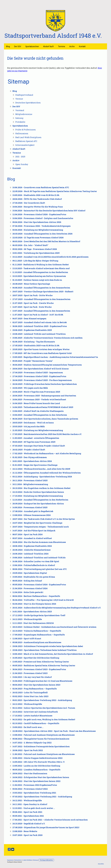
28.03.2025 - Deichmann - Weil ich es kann (33, 423)
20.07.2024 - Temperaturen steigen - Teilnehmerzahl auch (41, 527)
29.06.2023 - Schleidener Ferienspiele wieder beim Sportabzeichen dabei (48, 646)
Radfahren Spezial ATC (26, 141)
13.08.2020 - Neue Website (25, 831)
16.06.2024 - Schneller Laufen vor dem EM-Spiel (36, 561)
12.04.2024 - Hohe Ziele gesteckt (28, 592)
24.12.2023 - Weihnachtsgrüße (27, 619)
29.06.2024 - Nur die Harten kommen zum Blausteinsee (39, 542)
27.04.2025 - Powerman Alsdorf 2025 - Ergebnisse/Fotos (39, 376)
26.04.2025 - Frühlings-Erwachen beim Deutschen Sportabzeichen (45, 384)
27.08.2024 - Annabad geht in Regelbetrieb (33, 511)
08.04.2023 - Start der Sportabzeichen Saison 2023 (36, 685)
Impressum (10, 860)
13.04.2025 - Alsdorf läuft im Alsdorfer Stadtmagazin (38, 411)
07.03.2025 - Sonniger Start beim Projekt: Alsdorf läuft (39, 446)
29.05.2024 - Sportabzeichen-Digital (30, 573)
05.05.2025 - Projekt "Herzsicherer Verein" (33, 361)
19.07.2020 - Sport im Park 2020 (27, 835)
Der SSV (18, 46)
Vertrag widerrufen (46, 860)
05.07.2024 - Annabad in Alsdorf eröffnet (32, 538)
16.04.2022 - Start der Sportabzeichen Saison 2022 (36, 781)
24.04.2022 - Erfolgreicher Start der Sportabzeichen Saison (41, 777)
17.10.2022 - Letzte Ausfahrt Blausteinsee (32, 716)
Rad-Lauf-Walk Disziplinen (28, 137)
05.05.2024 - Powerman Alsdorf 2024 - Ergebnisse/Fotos (39, 585)
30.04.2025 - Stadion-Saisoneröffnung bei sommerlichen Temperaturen (47, 365)
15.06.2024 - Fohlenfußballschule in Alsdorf (34, 565)
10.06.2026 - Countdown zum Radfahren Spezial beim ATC (41, 187)
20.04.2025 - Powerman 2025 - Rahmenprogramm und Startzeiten (44, 396)
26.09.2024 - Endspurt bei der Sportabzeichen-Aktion (38, 504)
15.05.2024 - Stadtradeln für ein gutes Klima (34, 577)
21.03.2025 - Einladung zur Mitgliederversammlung (38, 430)
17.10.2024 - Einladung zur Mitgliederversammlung (38, 496)
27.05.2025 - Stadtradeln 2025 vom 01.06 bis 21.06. (36, 345)
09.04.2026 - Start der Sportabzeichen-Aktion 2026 (37, 222)
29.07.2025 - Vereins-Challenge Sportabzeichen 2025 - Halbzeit (43, 292)
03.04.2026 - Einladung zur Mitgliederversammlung (38, 230)
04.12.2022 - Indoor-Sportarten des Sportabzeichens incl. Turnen (44, 708)
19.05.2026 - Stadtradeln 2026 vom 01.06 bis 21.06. (36, 195)
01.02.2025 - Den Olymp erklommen (30, 457)
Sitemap (35, 860)
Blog (8, 46)
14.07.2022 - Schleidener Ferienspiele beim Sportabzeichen (41, 746)
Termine (62, 46)
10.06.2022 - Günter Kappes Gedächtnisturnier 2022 (37, 758)
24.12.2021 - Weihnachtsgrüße (27, 800)
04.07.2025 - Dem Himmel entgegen (29, 318)
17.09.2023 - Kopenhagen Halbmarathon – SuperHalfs (39, 635)
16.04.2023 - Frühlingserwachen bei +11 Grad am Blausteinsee (42, 681)
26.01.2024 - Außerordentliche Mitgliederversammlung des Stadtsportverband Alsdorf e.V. (57, 608)
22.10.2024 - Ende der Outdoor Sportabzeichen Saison (38, 492)
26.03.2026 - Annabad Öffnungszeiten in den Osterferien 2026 (42, 234)
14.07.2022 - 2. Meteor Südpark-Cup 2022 (32, 743)
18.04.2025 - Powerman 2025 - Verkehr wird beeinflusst (39, 399)
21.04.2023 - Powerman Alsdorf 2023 (30, 673)
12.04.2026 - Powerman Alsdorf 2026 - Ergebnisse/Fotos (39, 214)
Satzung (19, 118)
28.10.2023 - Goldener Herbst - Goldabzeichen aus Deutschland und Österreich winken (54, 627)
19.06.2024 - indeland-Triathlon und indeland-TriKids (39, 558)
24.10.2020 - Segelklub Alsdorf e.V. (29, 824)
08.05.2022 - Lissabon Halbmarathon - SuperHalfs (36, 770)
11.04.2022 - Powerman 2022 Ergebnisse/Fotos (35, 785)
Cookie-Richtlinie (27, 860)
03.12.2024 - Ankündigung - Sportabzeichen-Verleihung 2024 (42, 477)
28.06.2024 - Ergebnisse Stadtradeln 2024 (32, 546)
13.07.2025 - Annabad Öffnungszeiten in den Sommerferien (41, 311)
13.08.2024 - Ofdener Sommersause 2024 (32, 515)
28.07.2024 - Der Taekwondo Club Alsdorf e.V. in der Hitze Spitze (44, 519)
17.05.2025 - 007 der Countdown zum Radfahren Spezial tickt (42, 353)
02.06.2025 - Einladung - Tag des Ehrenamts (34, 342)
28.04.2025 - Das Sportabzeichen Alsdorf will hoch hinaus (41, 369)
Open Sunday (22, 164)
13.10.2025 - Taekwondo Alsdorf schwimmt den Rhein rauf (41, 268)
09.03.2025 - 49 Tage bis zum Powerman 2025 (34, 442)
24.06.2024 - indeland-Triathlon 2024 (30, 554)
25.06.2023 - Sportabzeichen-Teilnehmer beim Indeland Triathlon (45, 650)
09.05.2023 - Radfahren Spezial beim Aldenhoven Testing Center (44, 665)
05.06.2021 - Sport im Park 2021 (27, 812)
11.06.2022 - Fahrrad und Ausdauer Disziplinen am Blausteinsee (44, 754)
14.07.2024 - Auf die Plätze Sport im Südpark (34, 531)
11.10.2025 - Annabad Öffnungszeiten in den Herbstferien (40, 272)
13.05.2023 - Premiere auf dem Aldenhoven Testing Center (41, 662)
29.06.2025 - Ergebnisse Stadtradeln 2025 (32, 330)
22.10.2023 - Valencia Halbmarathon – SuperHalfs (37, 631)
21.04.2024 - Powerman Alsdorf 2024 (30, 588)
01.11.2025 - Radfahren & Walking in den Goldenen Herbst (41, 265)
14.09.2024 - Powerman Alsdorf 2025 (30, 507)
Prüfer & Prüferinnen (26, 130)
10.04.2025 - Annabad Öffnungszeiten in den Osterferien (40, 415)
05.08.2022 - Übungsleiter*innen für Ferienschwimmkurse (41, 739)
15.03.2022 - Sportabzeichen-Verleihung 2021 (34, 793)
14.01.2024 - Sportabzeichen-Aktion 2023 (32, 612)
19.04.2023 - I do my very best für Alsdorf (32, 677)
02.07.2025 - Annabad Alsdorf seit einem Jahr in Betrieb (40, 322)
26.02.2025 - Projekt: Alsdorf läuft (29, 450)
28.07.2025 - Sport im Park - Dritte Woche (32, 295)
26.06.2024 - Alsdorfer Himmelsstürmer (32, 550)
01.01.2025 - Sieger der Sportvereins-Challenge (35, 465)
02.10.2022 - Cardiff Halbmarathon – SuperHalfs (36, 723)
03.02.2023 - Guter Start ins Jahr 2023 (30, 696)
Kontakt (82, 46)
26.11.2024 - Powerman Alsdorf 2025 (30, 480)
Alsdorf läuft (48, 46)
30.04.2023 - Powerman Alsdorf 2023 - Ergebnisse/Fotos (39, 669)
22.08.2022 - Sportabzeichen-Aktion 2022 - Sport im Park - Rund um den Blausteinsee (54, 731)
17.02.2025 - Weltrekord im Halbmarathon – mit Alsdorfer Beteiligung (47, 453)
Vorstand (20, 110)
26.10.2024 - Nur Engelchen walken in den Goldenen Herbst (41, 488)
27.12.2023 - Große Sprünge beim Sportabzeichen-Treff (39, 615)
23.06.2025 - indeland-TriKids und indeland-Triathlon (39, 334)
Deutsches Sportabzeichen (28, 103)
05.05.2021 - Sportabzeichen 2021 (28, 816)
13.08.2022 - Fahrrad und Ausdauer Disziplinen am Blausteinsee (44, 735)
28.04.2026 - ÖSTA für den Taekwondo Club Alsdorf (37, 199)
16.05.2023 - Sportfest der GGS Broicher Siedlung (36, 658)
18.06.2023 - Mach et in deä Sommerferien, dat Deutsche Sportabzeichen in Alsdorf (53, 654)
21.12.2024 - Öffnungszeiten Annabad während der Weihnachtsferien (47, 473)
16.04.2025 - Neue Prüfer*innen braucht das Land (36, 403)
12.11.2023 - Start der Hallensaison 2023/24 (33, 623)
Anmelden (101, 864)
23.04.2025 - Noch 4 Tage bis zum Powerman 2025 (36, 392)
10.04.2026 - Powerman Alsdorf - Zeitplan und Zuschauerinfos (43, 218)
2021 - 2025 (20, 157)
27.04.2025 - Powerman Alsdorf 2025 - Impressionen (38, 372)
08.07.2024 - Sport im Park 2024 (27, 534)
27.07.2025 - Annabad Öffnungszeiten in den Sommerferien (41, 299)
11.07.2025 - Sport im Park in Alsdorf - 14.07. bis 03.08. (38, 315)
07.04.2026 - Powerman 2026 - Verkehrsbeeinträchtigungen (42, 226)
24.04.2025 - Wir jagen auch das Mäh (30, 388)
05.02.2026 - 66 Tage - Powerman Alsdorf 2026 (35, 249)
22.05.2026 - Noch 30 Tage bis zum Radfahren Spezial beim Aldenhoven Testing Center (55, 191)
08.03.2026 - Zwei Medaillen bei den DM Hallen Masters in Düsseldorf (46, 241)
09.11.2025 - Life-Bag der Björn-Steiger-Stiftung (35, 261)
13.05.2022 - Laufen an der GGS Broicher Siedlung (36, 766)
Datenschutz (18, 860)
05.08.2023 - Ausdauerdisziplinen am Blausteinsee (37, 642)
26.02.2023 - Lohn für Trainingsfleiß (30, 692)
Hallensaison (22, 133)
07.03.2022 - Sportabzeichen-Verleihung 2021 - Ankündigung (42, 797)
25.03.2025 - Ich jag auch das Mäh (29, 426)
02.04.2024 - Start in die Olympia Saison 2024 (34, 604)
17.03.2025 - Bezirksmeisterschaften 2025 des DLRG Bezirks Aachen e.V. (47, 434)
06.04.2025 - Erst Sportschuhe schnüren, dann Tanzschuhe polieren (45, 419)
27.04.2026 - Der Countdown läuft (29, 203)
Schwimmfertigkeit (25, 145)
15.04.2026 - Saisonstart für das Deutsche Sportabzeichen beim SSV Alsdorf (49, 211)
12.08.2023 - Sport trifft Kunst (27, 638)
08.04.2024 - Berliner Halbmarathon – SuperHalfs (36, 596)
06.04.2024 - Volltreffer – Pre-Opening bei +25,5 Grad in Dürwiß (43, 600)
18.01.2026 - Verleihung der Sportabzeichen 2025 (36, 253)
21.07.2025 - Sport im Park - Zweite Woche (33, 303)
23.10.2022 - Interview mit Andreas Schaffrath (35, 712)
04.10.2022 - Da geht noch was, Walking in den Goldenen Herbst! (44, 719)
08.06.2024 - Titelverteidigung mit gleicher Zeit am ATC (40, 569)
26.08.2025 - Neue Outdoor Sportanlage (31, 284)
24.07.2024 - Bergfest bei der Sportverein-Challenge (37, 523)
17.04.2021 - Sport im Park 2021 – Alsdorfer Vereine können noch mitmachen (50, 820)
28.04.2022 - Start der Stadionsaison (30, 773)
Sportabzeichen (32, 46)
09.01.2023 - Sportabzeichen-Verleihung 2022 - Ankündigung (42, 700)
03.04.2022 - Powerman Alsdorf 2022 (30, 789)
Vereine (19, 99)
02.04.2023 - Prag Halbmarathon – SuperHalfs (35, 689)
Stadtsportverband (24, 95)
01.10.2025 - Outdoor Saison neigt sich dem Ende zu (37, 280)
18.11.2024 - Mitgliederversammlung (30, 484)
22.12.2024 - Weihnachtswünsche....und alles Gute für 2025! (41, 469)
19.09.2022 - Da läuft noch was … (28, 727)
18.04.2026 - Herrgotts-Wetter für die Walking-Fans (38, 207)
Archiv (72, 46)
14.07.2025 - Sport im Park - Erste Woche (32, 307)
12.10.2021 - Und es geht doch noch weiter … (34, 808)
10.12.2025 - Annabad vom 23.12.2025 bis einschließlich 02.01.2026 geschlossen (51, 257)
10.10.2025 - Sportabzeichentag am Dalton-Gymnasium (39, 276)
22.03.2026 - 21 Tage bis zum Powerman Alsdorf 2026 (38, 238)
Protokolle (20, 122)
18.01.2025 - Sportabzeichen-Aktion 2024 (32, 461)
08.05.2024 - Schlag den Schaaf (27, 581)
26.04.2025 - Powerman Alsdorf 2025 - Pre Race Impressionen (42, 380)
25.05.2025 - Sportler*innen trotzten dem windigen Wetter (41, 349)
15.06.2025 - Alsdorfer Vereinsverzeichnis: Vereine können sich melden (48, 338)
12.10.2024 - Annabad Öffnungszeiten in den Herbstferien (40, 500)
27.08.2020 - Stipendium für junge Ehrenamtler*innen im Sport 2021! (46, 827)
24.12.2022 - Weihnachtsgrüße (27, 704)
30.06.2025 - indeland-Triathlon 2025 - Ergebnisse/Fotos (40, 326)
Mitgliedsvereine (24, 114)
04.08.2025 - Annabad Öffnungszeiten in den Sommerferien (41, 288)
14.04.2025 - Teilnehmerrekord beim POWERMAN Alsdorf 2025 (43, 407)
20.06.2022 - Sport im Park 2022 (28, 750)
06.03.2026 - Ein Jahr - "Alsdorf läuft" (30, 245)
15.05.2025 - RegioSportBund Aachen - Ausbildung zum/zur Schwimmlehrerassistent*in (55, 357)
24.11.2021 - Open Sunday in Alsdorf (30, 804)
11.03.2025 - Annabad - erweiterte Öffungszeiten (36, 438)
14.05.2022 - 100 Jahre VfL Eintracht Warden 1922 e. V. (39, 762)
